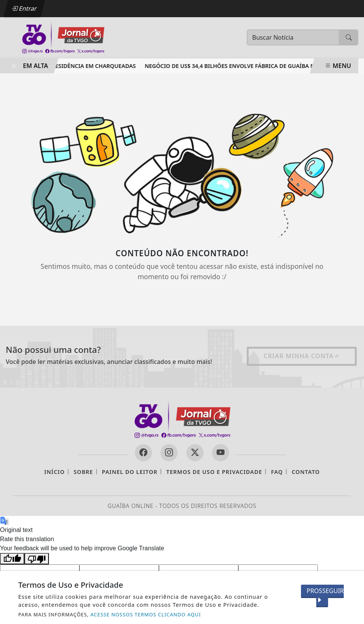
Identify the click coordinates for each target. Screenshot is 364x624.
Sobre (83, 472)
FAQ (277, 472)
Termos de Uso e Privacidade (214, 472)
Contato (306, 472)
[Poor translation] (37, 559)
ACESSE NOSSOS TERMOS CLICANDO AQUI (146, 614)
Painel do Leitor (130, 472)
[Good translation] (12, 559)
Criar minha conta (302, 356)
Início (55, 472)
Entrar (24, 8)
